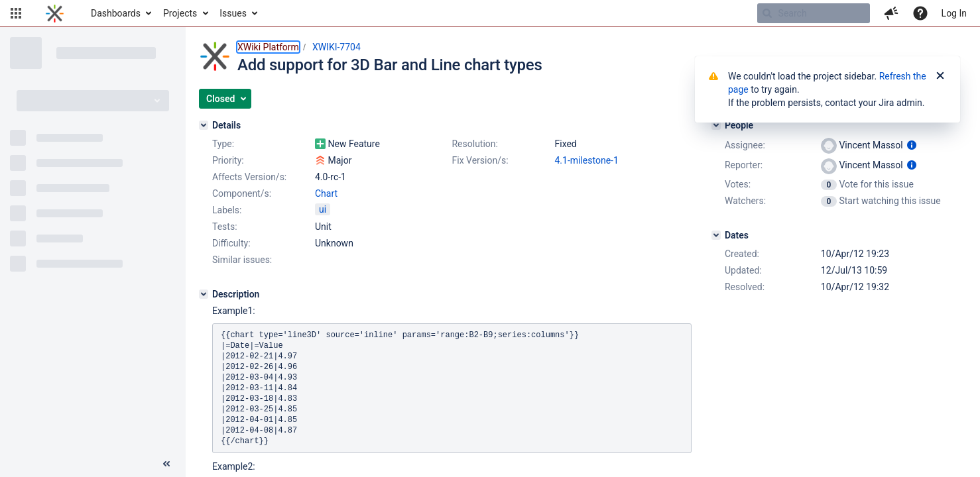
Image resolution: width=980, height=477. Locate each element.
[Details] (204, 125)
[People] (716, 125)
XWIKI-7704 (337, 47)
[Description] (204, 294)
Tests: (225, 227)
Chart (326, 193)
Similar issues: (242, 260)
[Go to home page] (55, 13)
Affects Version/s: (249, 177)
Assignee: (745, 145)
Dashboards (116, 13)
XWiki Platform (268, 47)
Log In (954, 13)
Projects (180, 13)
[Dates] (716, 235)
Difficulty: (231, 243)
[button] (16, 13)
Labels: (227, 210)
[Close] (940, 76)
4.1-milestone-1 (586, 160)
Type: (223, 144)
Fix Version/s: (480, 160)
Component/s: (242, 193)
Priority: (228, 160)
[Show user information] (912, 145)
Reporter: (744, 165)
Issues (233, 13)
